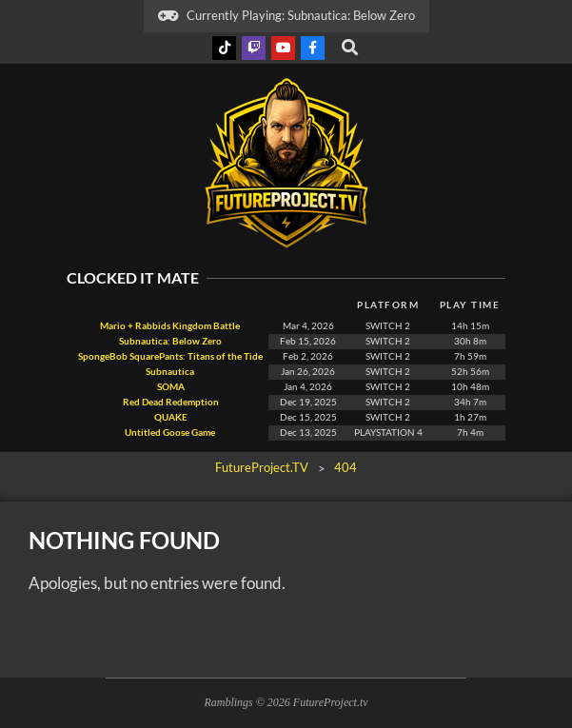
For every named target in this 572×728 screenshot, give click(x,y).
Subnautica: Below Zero (170, 341)
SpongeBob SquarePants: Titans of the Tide (170, 356)
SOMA (170, 387)
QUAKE (170, 417)
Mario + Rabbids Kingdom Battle (170, 326)
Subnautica (170, 372)
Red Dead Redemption (170, 402)
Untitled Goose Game (170, 433)
